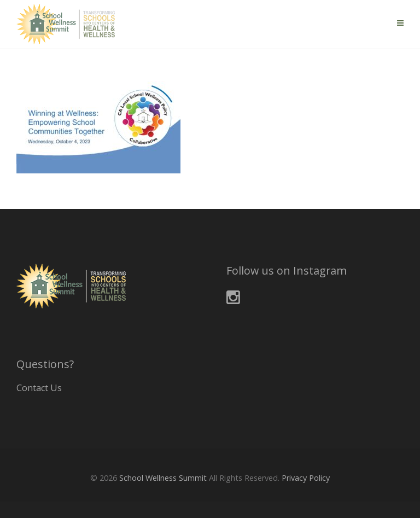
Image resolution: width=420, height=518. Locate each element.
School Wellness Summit (163, 478)
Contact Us (39, 388)
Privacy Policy (306, 478)
